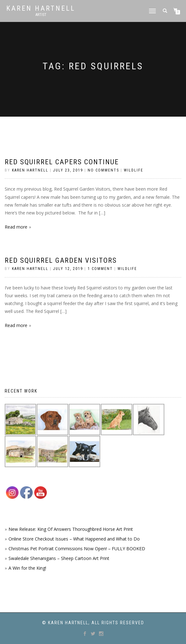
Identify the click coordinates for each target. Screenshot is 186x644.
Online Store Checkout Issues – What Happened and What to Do (74, 539)
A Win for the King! (27, 568)
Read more (16, 227)
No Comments (103, 170)
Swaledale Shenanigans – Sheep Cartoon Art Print (59, 558)
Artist (41, 15)
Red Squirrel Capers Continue (62, 162)
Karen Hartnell (41, 8)
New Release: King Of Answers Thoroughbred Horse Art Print (71, 529)
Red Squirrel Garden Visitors (61, 260)
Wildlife (134, 170)
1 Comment (100, 269)
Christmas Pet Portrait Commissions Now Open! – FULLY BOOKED (77, 549)
